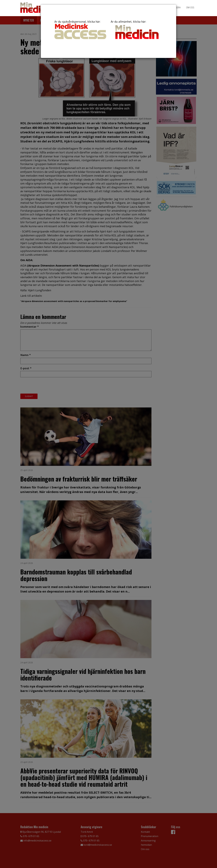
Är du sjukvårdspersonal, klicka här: (80, 29)
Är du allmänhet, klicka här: (137, 30)
